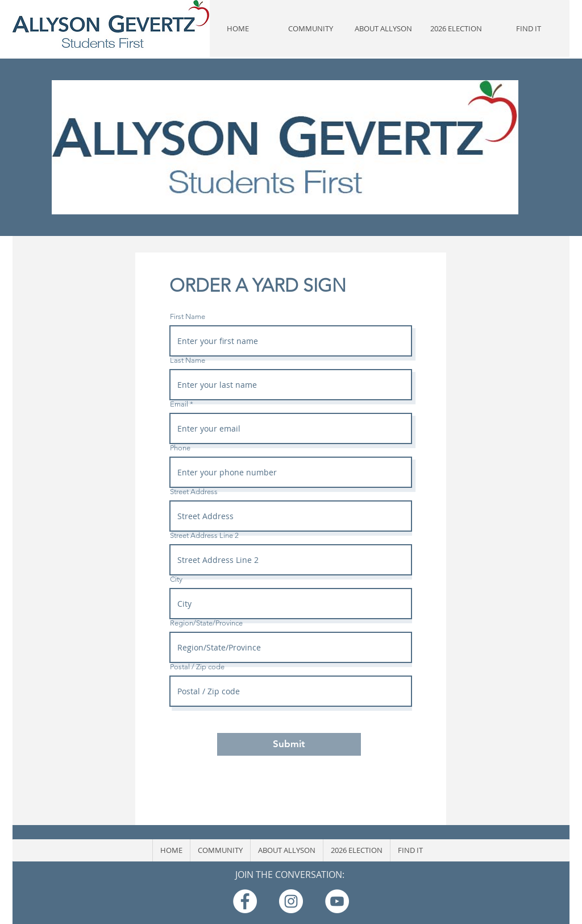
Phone (180, 448)
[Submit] (289, 744)
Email (179, 404)
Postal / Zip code (197, 667)
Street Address (194, 492)
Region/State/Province (206, 623)
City (176, 579)
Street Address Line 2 (204, 535)
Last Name (188, 360)
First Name (188, 316)
